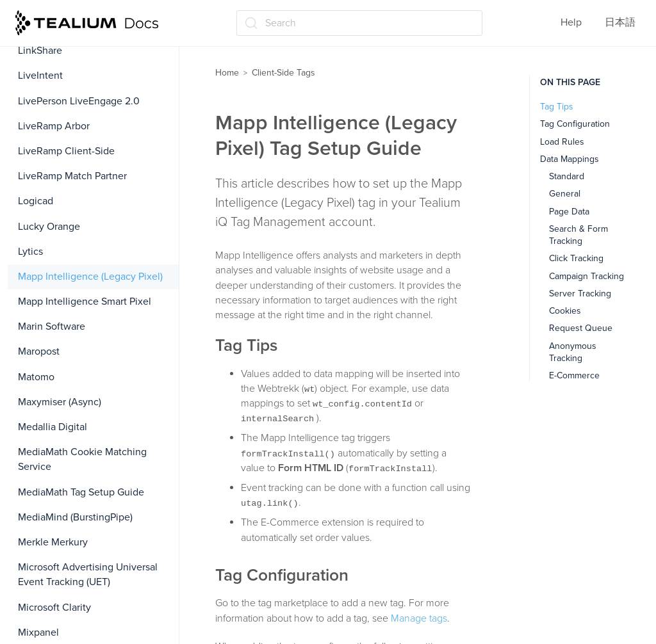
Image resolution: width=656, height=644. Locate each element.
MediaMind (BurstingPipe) (75, 517)
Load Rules (562, 142)
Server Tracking (580, 294)
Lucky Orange (49, 227)
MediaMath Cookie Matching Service (82, 459)
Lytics (30, 252)
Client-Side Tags (283, 73)
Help (571, 22)
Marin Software (52, 326)
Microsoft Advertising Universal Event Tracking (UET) (88, 575)
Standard (567, 176)
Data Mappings (570, 159)
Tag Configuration (575, 124)
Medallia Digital (53, 427)
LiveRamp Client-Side (66, 151)
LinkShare (40, 51)
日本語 (620, 22)
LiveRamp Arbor (54, 126)
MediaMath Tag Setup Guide (81, 492)
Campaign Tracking (586, 276)
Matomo (36, 377)
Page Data (569, 212)
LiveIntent (40, 76)
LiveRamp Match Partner (72, 176)
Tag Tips (557, 107)
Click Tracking (576, 258)
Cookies (565, 311)
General (565, 194)
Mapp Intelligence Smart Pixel (85, 302)
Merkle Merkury (53, 542)
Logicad (36, 201)
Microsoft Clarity (54, 608)
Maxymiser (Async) (60, 402)
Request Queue (581, 328)
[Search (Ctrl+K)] (359, 23)
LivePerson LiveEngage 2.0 (79, 101)
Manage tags (419, 618)
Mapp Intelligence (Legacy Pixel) (90, 277)
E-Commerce (574, 375)
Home (227, 73)
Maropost (39, 351)
